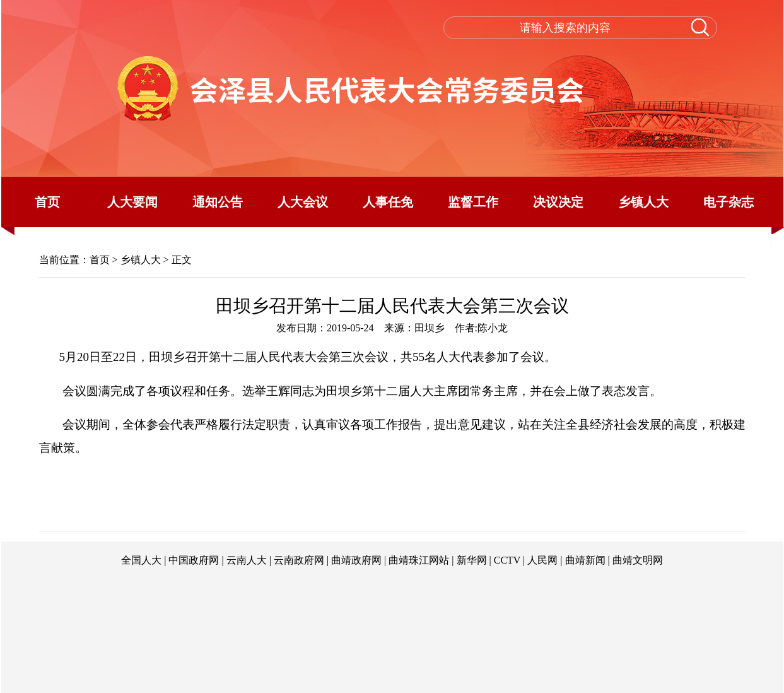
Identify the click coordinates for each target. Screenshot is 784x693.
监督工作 (473, 202)
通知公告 (218, 202)
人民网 (542, 560)
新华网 (472, 560)
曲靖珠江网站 (419, 560)
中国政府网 (194, 560)
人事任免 (388, 202)
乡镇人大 (643, 202)
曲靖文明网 (638, 560)
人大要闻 (132, 202)
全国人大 (141, 560)
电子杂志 (728, 202)
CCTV (507, 560)
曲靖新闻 (585, 560)
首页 (47, 202)
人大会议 (303, 202)
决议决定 (558, 202)
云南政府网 (299, 560)
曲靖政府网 (356, 560)
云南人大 (247, 560)
